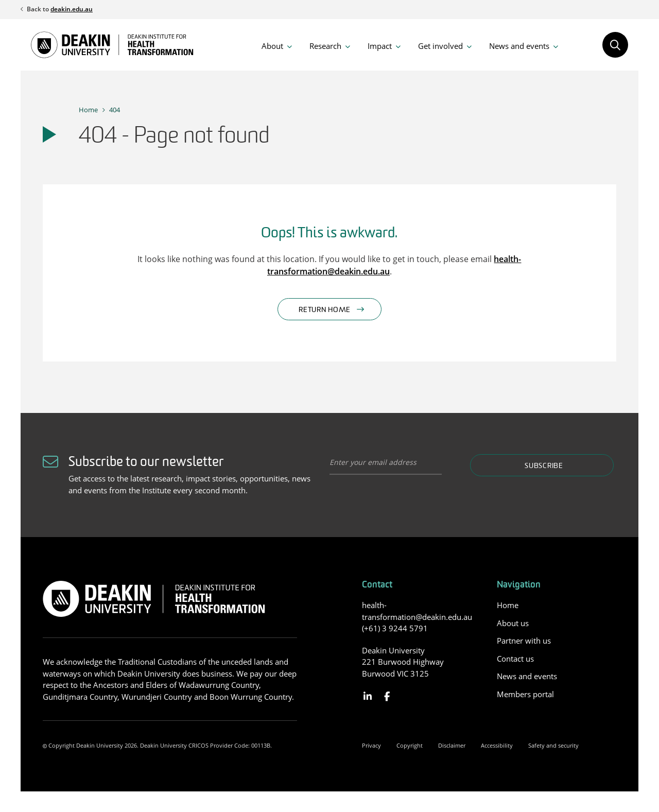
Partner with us (524, 641)
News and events (519, 46)
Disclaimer (452, 745)
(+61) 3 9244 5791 (395, 628)
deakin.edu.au (72, 9)
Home (88, 110)
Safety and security (553, 745)
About (272, 46)
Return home (325, 310)
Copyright (410, 745)
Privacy (371, 745)
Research (325, 46)
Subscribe (544, 466)
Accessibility (497, 745)
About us (513, 623)
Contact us (515, 659)
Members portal (525, 694)
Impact (380, 46)
